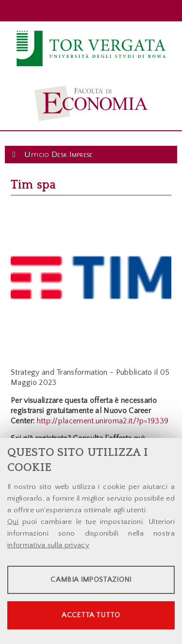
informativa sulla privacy (48, 545)
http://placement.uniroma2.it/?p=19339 (103, 421)
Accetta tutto (91, 615)
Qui (13, 522)
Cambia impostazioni (91, 580)
